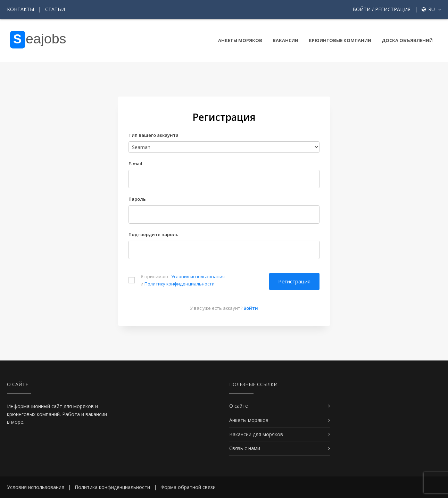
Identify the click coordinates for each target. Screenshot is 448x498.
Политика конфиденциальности (112, 487)
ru (431, 9)
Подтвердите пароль (154, 234)
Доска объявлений (407, 40)
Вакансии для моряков (256, 434)
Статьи (55, 9)
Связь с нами (245, 448)
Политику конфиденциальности (180, 284)
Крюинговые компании (340, 40)
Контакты (20, 9)
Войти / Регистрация (381, 9)
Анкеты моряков (240, 40)
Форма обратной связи (188, 487)
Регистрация (294, 281)
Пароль (137, 199)
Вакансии (285, 40)
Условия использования (198, 276)
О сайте (239, 406)
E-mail (135, 164)
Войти (251, 308)
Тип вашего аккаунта (154, 135)
